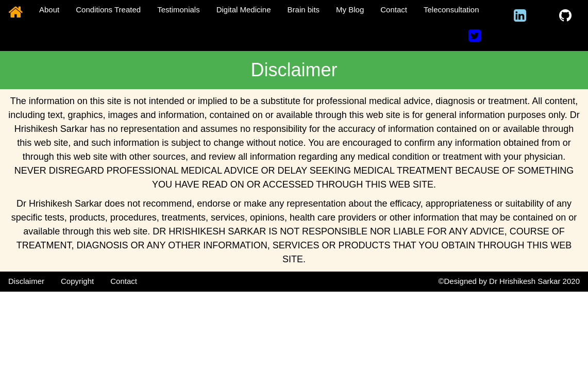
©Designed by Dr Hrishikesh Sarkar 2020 (509, 281)
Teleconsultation (451, 10)
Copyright (77, 281)
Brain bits (304, 10)
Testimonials (179, 10)
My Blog (350, 10)
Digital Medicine (244, 10)
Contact (394, 10)
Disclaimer (26, 281)
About (49, 10)
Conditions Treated (108, 10)
